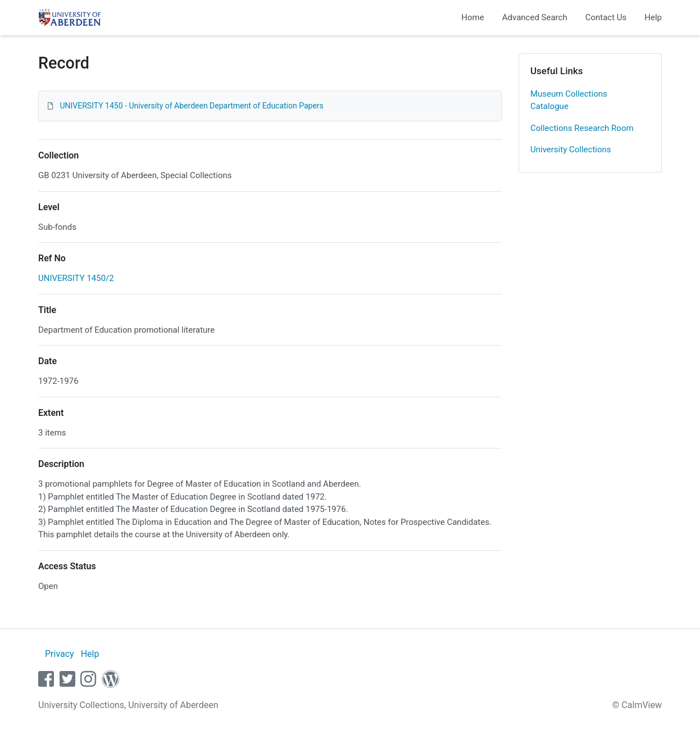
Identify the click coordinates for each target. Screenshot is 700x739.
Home (472, 17)
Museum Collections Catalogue (569, 100)
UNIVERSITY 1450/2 (76, 278)
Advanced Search (535, 17)
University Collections (571, 149)
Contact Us (606, 17)
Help (653, 17)
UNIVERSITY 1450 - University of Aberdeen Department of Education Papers (191, 106)
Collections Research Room (582, 128)
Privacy (60, 654)
